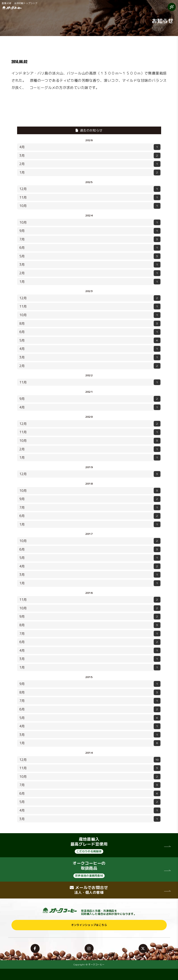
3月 (90, 156)
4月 (90, 147)
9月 (90, 231)
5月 (90, 256)
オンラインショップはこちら (89, 925)
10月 (90, 206)
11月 (90, 197)
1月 (90, 172)
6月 (90, 248)
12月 (90, 189)
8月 (90, 324)
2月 (90, 164)
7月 (90, 239)
